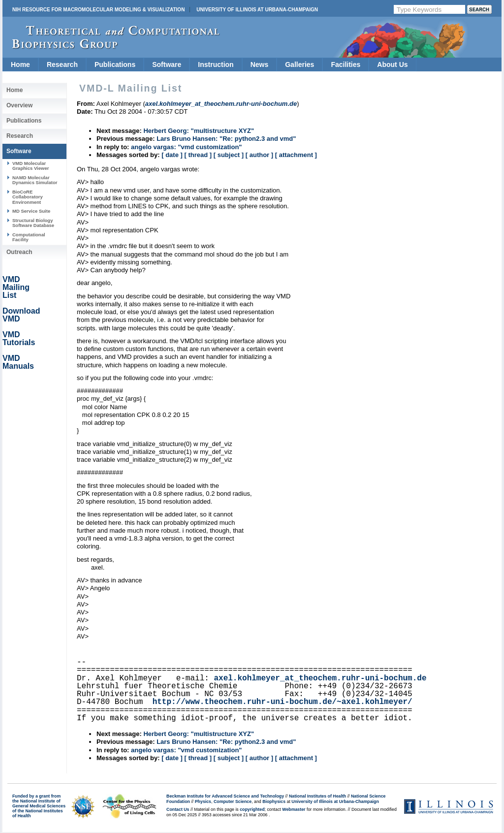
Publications (115, 64)
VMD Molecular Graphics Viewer (31, 166)
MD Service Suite (31, 211)
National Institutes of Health (317, 796)
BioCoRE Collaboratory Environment (28, 197)
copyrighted (252, 809)
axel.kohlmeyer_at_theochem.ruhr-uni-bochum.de (320, 678)
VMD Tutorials (19, 338)
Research (62, 64)
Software (167, 64)
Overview (19, 105)
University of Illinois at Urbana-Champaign (257, 10)
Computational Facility (29, 237)
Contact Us (178, 809)
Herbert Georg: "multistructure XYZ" (199, 131)
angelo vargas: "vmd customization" (186, 147)
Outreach (19, 252)
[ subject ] (229, 155)
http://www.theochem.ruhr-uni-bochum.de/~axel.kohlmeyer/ (283, 702)
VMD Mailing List (16, 287)
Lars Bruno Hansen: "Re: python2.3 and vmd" (226, 139)
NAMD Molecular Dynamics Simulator (35, 180)
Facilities (346, 64)
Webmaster (294, 809)
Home (20, 64)
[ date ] (172, 155)
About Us (392, 64)
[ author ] (259, 155)
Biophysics (274, 801)
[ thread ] (198, 155)
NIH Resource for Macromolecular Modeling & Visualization (98, 10)
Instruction (216, 64)
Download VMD (21, 315)
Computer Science (233, 801)
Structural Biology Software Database (33, 223)
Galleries (299, 64)
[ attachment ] (296, 155)
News (260, 64)
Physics (203, 801)
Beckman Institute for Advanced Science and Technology (225, 796)
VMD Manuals (18, 362)
